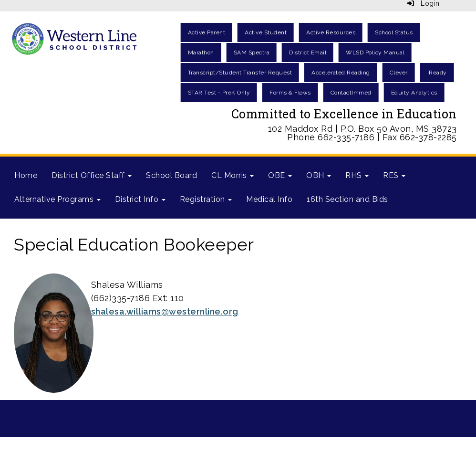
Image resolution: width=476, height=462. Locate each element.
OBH (319, 175)
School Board (171, 175)
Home (26, 175)
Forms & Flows (290, 93)
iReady (437, 73)
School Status (394, 32)
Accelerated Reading (341, 73)
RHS (357, 175)
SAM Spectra (252, 52)
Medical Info (269, 199)
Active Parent (207, 32)
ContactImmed (351, 93)
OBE (280, 175)
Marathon (201, 52)
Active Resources (331, 32)
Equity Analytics (414, 93)
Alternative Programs (57, 199)
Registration (206, 199)
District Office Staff (92, 175)
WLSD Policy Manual (375, 52)
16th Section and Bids (347, 199)
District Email (308, 52)
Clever (399, 73)
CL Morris (233, 175)
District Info (140, 199)
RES (394, 175)
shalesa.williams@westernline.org (165, 311)
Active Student (266, 32)
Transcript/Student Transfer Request (240, 73)
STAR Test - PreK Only (219, 93)
